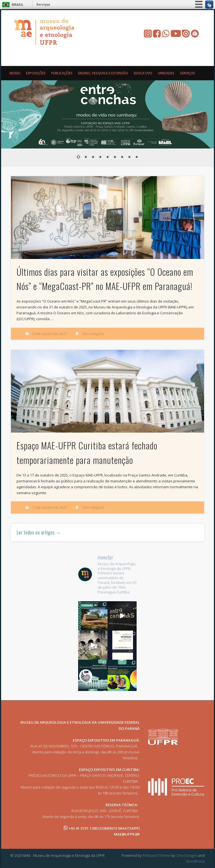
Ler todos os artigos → (39, 532)
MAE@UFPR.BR (127, 834)
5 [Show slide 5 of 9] (107, 157)
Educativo (143, 73)
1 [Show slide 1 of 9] (78, 157)
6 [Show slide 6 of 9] (115, 157)
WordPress (195, 861)
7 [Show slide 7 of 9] (122, 157)
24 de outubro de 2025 (50, 334)
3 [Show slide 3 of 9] (93, 157)
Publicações (62, 73)
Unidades (166, 73)
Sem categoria (93, 334)
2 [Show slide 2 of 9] (86, 157)
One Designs (187, 855)
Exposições (36, 73)
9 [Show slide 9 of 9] (137, 157)
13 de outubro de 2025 (50, 507)
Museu (15, 73)
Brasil (18, 5)
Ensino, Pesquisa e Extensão (103, 73)
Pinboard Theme (156, 855)
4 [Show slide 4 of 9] (100, 157)
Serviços (43, 4)
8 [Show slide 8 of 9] (129, 157)
